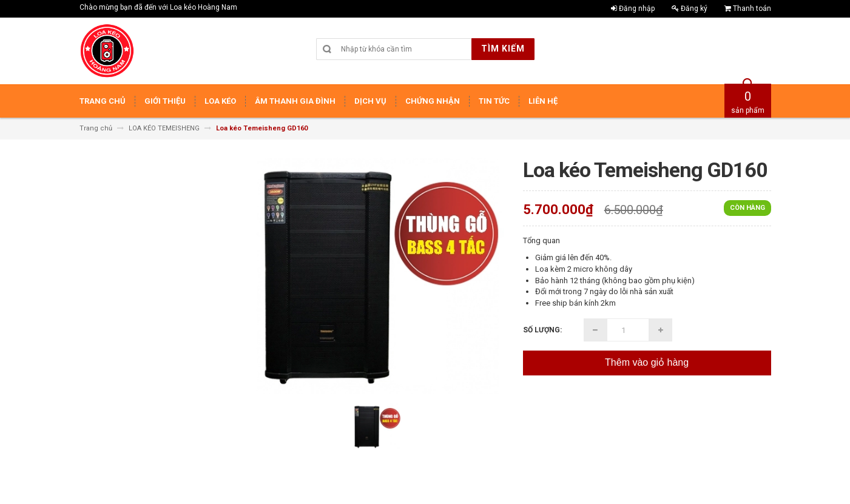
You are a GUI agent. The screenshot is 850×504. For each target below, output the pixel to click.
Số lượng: (542, 330)
